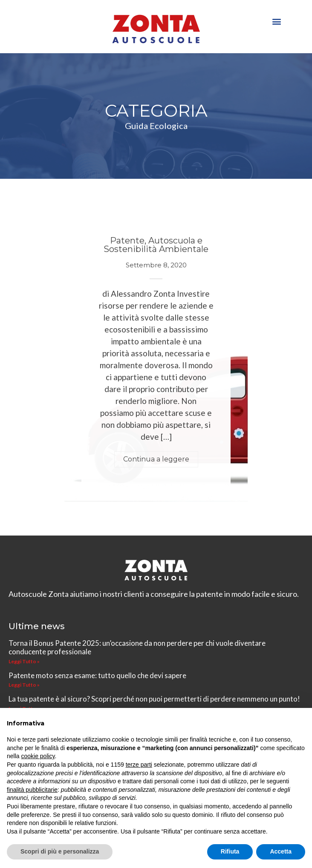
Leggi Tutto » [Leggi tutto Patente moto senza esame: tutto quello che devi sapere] (24, 685)
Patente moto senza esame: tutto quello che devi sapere (97, 675)
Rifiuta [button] (230, 851)
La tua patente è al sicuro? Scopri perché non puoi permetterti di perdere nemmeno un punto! (154, 699)
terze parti (139, 765)
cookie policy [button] (38, 756)
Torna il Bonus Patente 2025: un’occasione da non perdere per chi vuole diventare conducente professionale (137, 647)
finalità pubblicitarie (32, 790)
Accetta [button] (281, 851)
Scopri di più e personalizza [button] (60, 851)
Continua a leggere (156, 459)
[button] (277, 21)
